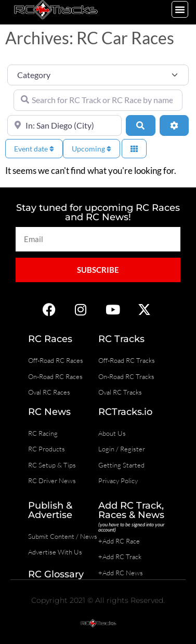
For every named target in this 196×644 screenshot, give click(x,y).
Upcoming (92, 149)
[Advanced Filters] (174, 125)
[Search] (140, 125)
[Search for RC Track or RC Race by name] (98, 100)
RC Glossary (56, 574)
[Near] (64, 125)
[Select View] (134, 149)
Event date (34, 149)
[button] (180, 9)
